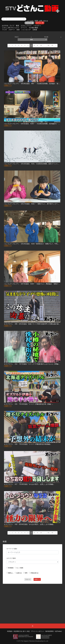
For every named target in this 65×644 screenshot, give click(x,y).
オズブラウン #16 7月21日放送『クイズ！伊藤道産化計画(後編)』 (28, 444)
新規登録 (29, 23)
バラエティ (37, 26)
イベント (24, 28)
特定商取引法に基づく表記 (22, 631)
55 (52, 45)
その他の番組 (33, 28)
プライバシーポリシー (38, 631)
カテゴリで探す (11, 558)
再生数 (53, 37)
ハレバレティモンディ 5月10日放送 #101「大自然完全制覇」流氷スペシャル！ (32, 164)
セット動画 (20, 568)
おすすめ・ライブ (8, 26)
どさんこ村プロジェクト (11, 28)
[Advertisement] (33, 599)
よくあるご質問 (33, 21)
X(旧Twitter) (58, 631)
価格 (38, 39)
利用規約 (10, 631)
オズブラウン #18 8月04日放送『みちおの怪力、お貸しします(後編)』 (29, 524)
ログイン (40, 23)
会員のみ (19, 573)
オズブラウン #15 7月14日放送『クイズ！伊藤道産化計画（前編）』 (29, 404)
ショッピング (26, 30)
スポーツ (12, 30)
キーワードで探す (12, 549)
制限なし (11, 573)
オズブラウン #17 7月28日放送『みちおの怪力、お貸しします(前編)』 (29, 484)
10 (41, 45)
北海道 (35, 30)
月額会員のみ (34, 573)
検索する (37, 579)
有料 (26, 573)
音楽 (18, 30)
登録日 (23, 37)
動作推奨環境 (50, 631)
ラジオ (5, 30)
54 (48, 45)
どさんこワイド (26, 26)
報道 (17, 26)
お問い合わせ (43, 21)
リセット (28, 579)
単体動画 (11, 568)
